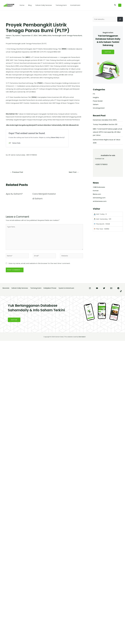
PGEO (8, 38)
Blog (29, 5)
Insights (96, 98)
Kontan (96, 191)
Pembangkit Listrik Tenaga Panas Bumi (67, 35)
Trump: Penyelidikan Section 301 (105, 124)
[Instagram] (90, 288)
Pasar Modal (98, 101)
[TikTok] (121, 291)
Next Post (74, 172)
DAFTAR (108, 52)
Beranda (6, 288)
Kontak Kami (72, 5)
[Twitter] (104, 288)
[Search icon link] (115, 5)
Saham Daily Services (42, 5)
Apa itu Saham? (14, 194)
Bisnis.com (97, 194)
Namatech (82, 337)
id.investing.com (99, 198)
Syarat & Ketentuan (66, 288)
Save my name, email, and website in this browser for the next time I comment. (39, 264)
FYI (94, 94)
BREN (45, 35)
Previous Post (17, 172)
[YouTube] (97, 288)
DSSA (49, 35)
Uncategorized (99, 108)
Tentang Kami (59, 5)
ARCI (41, 35)
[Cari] (120, 19)
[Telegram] (118, 288)
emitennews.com (100, 201)
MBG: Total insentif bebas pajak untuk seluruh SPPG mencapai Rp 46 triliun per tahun (107, 132)
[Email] (111, 288)
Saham (9, 35)
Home (22, 5)
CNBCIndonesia (99, 187)
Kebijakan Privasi (50, 288)
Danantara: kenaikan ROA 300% (105, 120)
